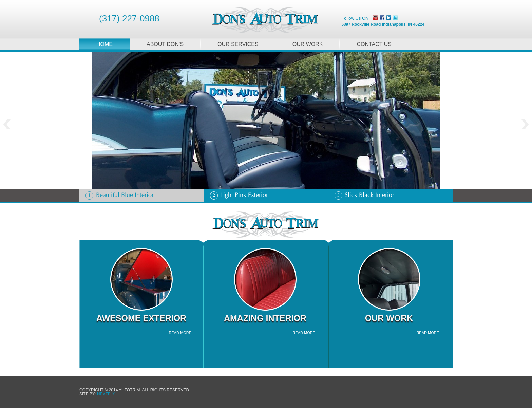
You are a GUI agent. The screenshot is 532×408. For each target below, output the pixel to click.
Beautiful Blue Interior (119, 196)
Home (104, 44)
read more (180, 333)
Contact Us (374, 44)
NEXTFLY (106, 394)
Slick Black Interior (364, 196)
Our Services (238, 44)
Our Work (308, 44)
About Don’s (165, 44)
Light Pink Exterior (239, 196)
